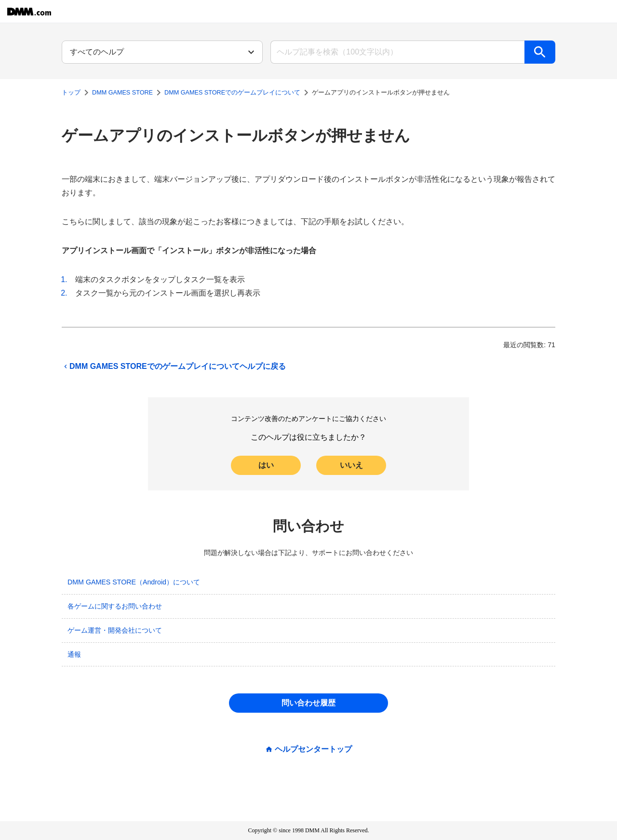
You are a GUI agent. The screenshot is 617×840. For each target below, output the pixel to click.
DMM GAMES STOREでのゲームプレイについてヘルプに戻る (174, 366)
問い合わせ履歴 (308, 703)
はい (266, 465)
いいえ (351, 465)
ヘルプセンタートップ (313, 749)
